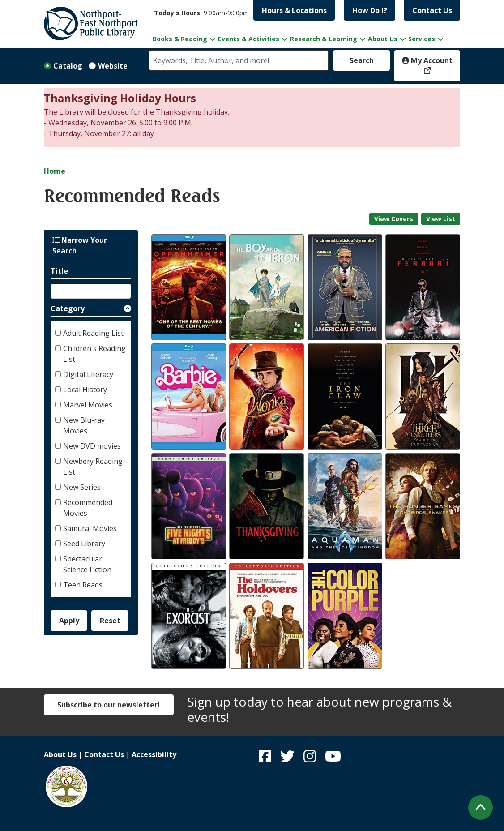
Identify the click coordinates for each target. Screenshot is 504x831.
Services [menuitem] (422, 39)
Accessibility (154, 754)
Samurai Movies (90, 528)
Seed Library (84, 544)
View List (441, 219)
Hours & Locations (294, 10)
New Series (82, 487)
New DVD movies (92, 446)
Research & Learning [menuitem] (324, 39)
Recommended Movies (88, 508)
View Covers (394, 219)
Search (362, 60)
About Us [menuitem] (383, 39)
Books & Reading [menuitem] (180, 39)
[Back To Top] (481, 807)
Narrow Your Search (80, 245)
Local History (85, 390)
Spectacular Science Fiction (87, 564)
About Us (60, 754)
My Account (427, 60)
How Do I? (370, 10)
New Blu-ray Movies (84, 425)
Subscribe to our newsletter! (109, 705)
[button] (201, 13)
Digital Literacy (88, 374)
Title (59, 271)
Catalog (68, 66)
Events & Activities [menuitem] (249, 39)
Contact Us (432, 10)
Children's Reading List (94, 354)
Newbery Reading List (93, 467)
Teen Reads (83, 585)
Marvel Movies (88, 405)
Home (55, 171)
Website (113, 66)
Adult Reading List (93, 333)
